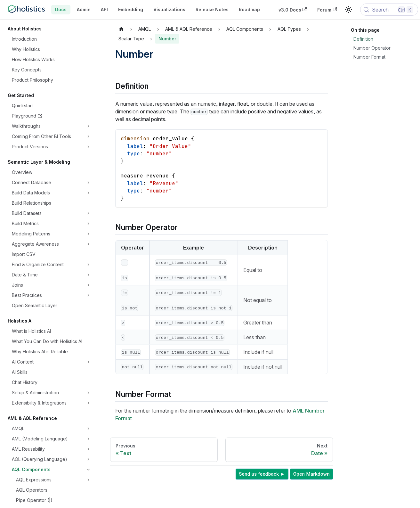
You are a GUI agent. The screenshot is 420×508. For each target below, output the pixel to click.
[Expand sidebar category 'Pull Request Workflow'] (88, 316)
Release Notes (212, 9)
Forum (327, 10)
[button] (52, 40)
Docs (61, 9)
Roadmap (249, 9)
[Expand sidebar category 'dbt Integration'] (88, 357)
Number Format (369, 57)
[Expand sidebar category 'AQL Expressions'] (88, 127)
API (104, 9)
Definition (363, 39)
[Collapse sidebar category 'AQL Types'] (88, 158)
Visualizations (169, 9)
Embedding (131, 9)
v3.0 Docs (293, 10)
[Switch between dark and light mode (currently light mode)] (349, 10)
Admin (84, 9)
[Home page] (121, 29)
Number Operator (372, 48)
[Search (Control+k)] (389, 10)
